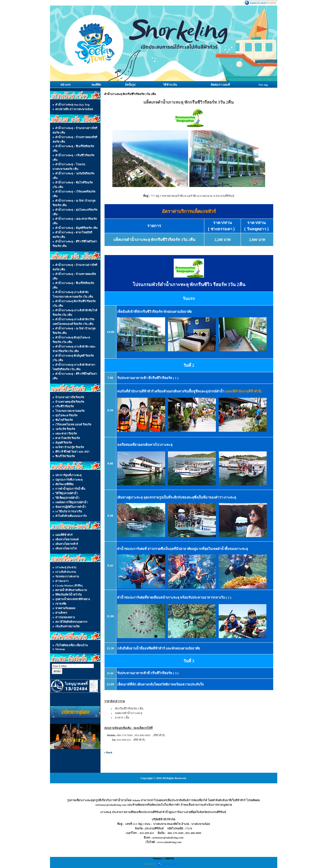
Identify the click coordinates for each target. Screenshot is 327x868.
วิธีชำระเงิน (170, 85)
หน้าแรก (66, 85)
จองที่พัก (96, 85)
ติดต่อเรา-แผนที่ (220, 85)
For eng (263, 85)
